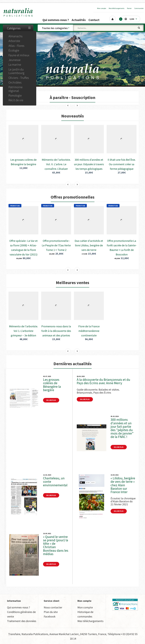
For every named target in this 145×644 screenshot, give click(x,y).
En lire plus (51, 400)
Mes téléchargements (117, 8)
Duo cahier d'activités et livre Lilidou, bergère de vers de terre (89, 245)
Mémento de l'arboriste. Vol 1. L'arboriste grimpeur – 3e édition (23, 331)
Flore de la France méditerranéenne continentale (89, 331)
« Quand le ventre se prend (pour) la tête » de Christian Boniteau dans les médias (56, 545)
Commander (139, 8)
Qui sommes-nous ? (19, 607)
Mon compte (102, 8)
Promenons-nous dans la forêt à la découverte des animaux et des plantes (56, 331)
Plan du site (51, 612)
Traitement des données (22, 621)
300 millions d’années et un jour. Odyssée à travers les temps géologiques (89, 164)
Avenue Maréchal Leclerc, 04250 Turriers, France (78, 634)
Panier (129, 8)
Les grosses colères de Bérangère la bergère (52, 385)
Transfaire (14, 634)
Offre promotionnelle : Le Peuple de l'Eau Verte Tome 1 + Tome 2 (56, 245)
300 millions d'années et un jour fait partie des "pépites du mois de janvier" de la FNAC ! (122, 428)
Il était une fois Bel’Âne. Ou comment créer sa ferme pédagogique (122, 164)
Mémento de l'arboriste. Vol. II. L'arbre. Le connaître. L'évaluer (56, 164)
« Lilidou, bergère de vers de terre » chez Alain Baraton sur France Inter (123, 485)
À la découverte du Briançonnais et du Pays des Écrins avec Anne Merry (103, 381)
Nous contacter (53, 607)
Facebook (50, 616)
